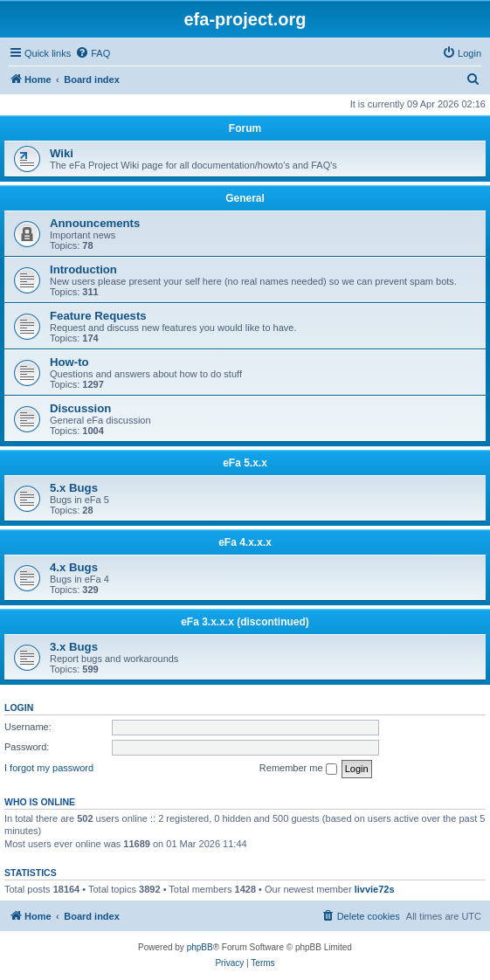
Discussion (80, 408)
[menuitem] (93, 53)
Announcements (95, 223)
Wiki (62, 153)
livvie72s (375, 889)
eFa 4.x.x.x (245, 542)
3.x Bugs (74, 647)
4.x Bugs (74, 567)
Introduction (83, 269)
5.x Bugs (74, 488)
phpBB (200, 947)
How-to (69, 362)
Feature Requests (98, 316)
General (245, 198)
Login (19, 707)
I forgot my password (49, 768)
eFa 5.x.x (245, 463)
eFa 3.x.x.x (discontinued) (245, 622)
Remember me (298, 769)
